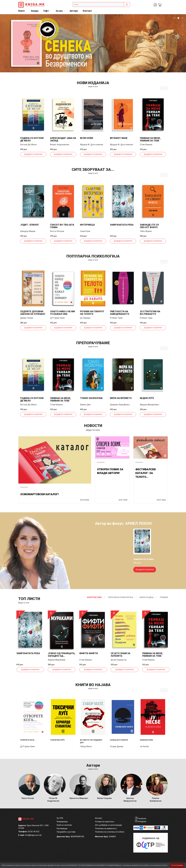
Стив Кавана (146, 145)
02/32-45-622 (33, 832)
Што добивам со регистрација (108, 825)
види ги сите (93, 86)
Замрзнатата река (122, 225)
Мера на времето (121, 398)
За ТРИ (60, 818)
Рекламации (62, 828)
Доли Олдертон (119, 660)
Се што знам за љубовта (120, 655)
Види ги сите (24, 603)
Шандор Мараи (28, 231)
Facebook (142, 819)
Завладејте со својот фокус (149, 226)
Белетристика (94, 597)
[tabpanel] (93, 43)
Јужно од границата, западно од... (61, 655)
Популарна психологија (121, 597)
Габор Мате (86, 746)
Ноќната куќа (146, 740)
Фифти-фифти (89, 653)
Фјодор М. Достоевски (91, 145)
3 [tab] (182, 18)
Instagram (142, 821)
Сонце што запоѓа (119, 740)
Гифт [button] (46, 11)
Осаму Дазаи (117, 746)
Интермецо (87, 225)
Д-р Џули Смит (58, 318)
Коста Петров (57, 231)
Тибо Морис (146, 231)
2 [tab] (178, 18)
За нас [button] (60, 11)
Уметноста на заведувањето (120, 313)
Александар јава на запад (63, 139)
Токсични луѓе (57, 740)
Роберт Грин (116, 318)
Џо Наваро (85, 318)
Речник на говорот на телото (92, 313)
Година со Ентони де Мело (32, 139)
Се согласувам (177, 865)
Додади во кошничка (33, 154)
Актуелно (24, 487)
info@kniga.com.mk (33, 835)
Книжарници (62, 822)
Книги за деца (146, 597)
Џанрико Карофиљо (120, 405)
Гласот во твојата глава (62, 226)
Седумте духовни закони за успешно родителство (33, 314)
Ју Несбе (144, 746)
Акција (35, 11)
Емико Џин (85, 405)
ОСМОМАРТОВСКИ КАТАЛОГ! (40, 494)
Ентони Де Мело (28, 145)
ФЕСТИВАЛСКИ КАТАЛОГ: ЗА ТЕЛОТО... (146, 473)
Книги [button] (21, 11)
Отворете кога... (28, 740)
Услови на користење (105, 822)
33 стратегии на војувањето (150, 313)
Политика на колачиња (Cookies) (110, 832)
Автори (74, 11)
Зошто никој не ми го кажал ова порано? (63, 314)
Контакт (87, 11)
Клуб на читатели (64, 825)
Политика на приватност (106, 828)
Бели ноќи (87, 138)
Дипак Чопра (27, 318)
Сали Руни (85, 231)
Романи (164, 597)
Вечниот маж (119, 138)
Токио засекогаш (91, 398)
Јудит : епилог (30, 225)
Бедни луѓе (147, 398)
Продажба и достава (66, 832)
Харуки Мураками (57, 660)
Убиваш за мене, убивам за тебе (150, 139)
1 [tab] (174, 18)
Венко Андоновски (60, 145)
